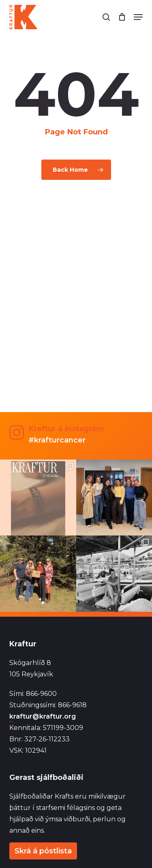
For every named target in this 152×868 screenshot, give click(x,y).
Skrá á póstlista (43, 851)
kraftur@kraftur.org (43, 716)
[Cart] (122, 17)
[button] (138, 17)
